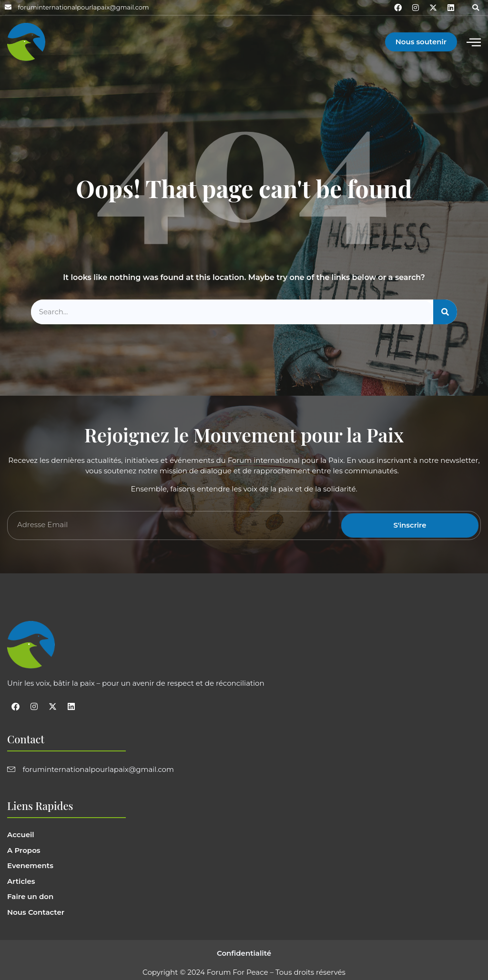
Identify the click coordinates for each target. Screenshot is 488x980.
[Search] (445, 312)
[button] (476, 8)
